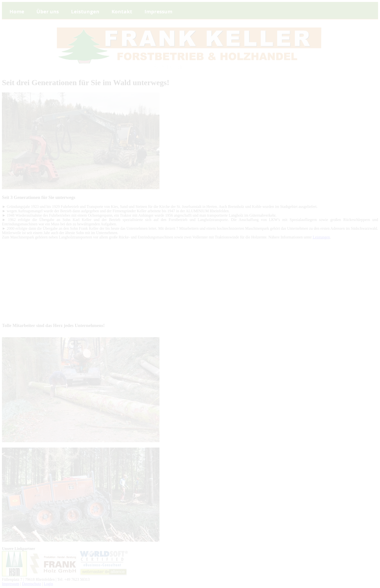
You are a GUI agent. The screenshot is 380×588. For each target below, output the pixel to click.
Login (48, 584)
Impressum (11, 584)
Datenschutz (31, 584)
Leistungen (321, 237)
